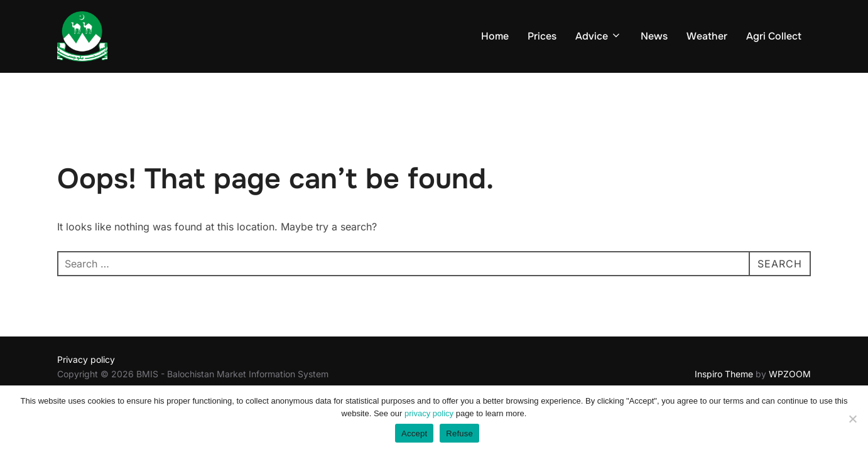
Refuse (459, 433)
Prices (542, 36)
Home (495, 36)
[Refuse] (852, 419)
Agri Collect (774, 36)
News (654, 36)
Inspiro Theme (724, 374)
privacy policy (429, 413)
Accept (414, 433)
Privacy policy (86, 359)
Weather (707, 36)
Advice (599, 36)
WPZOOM (790, 374)
